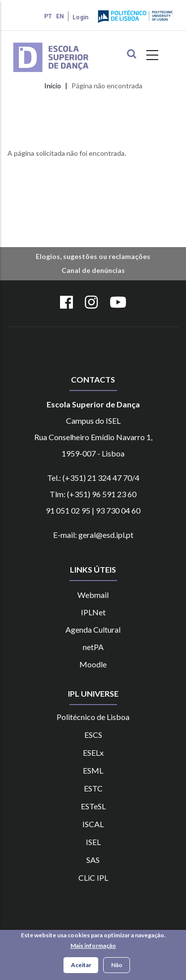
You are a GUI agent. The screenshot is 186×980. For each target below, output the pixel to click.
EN (60, 16)
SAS (93, 860)
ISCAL (93, 824)
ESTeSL (93, 806)
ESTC (93, 788)
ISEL (93, 842)
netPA (93, 647)
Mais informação (93, 947)
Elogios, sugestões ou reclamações (93, 256)
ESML (93, 770)
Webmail (93, 595)
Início (53, 86)
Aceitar (81, 966)
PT (48, 16)
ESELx (93, 752)
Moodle (93, 664)
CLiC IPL (93, 878)
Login (80, 17)
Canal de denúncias (93, 270)
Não (117, 966)
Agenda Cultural (93, 629)
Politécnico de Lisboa (93, 717)
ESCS (93, 735)
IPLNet (93, 612)
